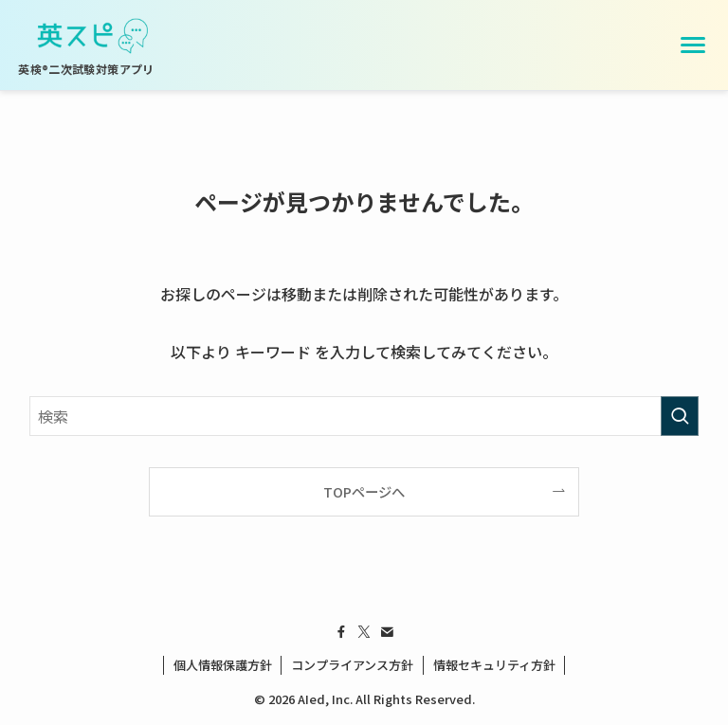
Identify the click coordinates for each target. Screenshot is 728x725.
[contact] (387, 632)
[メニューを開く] (693, 45)
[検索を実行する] (680, 416)
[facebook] (341, 632)
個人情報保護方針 (223, 665)
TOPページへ (364, 491)
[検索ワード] (364, 416)
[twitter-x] (364, 632)
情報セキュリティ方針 (494, 665)
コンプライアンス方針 (352, 665)
